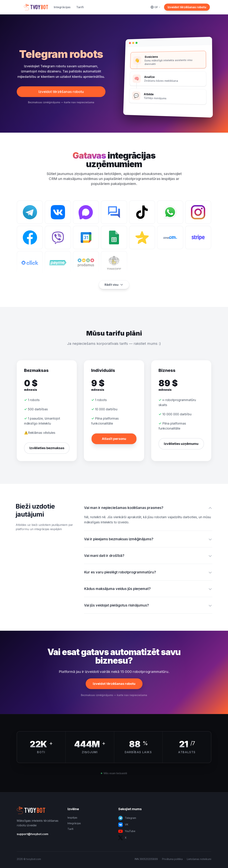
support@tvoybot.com (33, 834)
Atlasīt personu (114, 439)
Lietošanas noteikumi (199, 859)
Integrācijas (62, 7)
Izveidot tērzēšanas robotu (187, 7)
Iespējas (72, 818)
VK (123, 825)
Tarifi (80, 7)
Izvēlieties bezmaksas (47, 448)
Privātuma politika (172, 859)
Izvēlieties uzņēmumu (181, 444)
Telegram (127, 818)
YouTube (127, 831)
